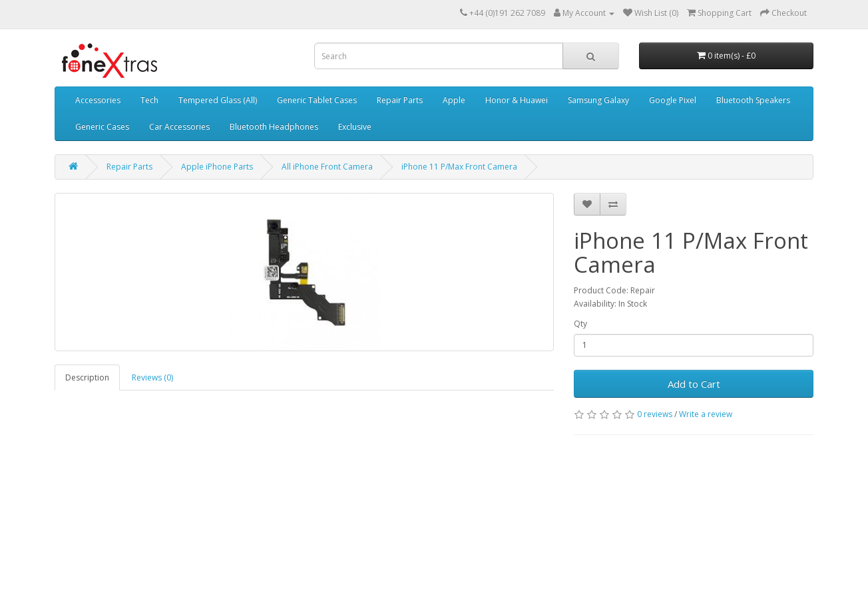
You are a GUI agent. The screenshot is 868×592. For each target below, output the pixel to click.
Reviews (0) (152, 377)
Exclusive (355, 127)
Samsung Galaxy (598, 100)
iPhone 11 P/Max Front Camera (459, 167)
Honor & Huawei (517, 100)
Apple (454, 100)
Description (87, 377)
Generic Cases (102, 127)
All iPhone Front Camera (327, 167)
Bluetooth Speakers (753, 100)
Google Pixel (673, 100)
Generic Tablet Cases (317, 100)
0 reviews (655, 414)
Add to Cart (694, 384)
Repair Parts (400, 100)
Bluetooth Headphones (274, 127)
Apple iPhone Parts (217, 167)
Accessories (98, 100)
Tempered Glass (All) (218, 100)
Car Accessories (179, 127)
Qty (580, 324)
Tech (149, 100)
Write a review (706, 414)
